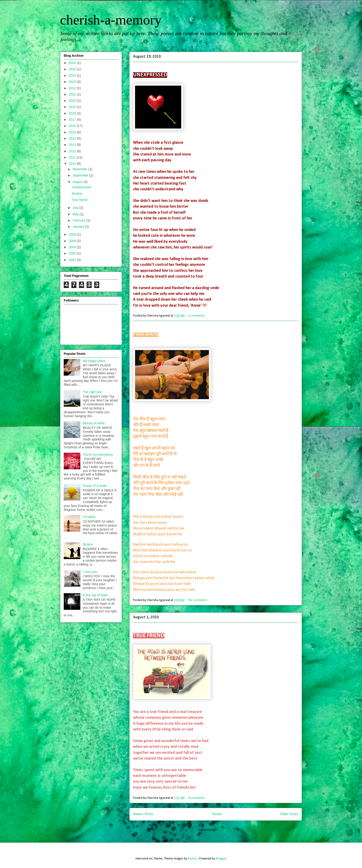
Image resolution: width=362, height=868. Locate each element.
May (76, 214)
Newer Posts (143, 814)
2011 (73, 157)
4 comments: (197, 316)
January (79, 227)
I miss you (90, 572)
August (78, 182)
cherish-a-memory (111, 20)
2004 (73, 247)
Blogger (221, 859)
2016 (73, 126)
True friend (140, 627)
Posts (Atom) (225, 830)
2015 (73, 132)
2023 (73, 82)
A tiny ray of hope (95, 595)
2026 (73, 63)
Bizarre (88, 544)
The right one (92, 392)
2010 (73, 164)
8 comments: (197, 798)
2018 (73, 113)
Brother (138, 326)
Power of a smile (95, 486)
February (79, 220)
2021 (73, 94)
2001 (73, 260)
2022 (73, 88)
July (76, 208)
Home (217, 814)
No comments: (198, 600)
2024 (73, 75)
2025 (73, 69)
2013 (73, 145)
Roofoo (193, 859)
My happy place (94, 361)
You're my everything (98, 455)
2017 (73, 120)
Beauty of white (94, 423)
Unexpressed (142, 66)
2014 (73, 138)
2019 (73, 107)
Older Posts (289, 814)
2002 (73, 253)
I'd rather (89, 517)
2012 (73, 151)
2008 (73, 241)
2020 (73, 101)
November (80, 169)
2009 (73, 234)
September (81, 175)
